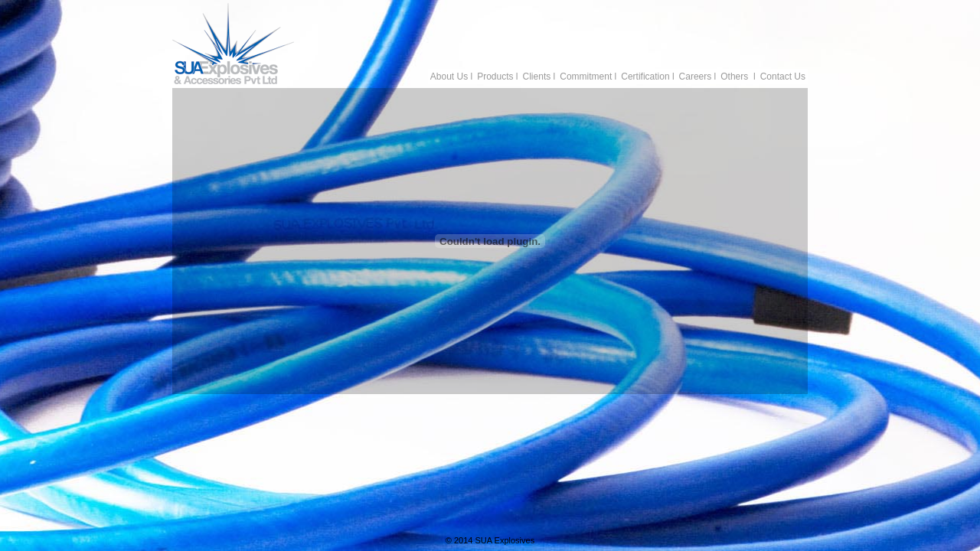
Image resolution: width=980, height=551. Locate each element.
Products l (497, 77)
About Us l (451, 77)
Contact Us (783, 77)
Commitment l (588, 77)
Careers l (698, 77)
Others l (738, 77)
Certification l (647, 77)
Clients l (539, 77)
